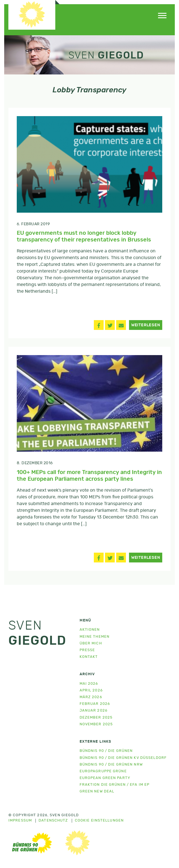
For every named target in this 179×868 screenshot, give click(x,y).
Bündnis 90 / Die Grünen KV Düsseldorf (123, 758)
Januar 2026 (94, 711)
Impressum (20, 821)
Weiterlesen (146, 325)
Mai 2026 (89, 684)
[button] (99, 325)
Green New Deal (97, 791)
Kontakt (89, 657)
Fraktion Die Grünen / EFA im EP (115, 785)
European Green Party (105, 778)
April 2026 (91, 690)
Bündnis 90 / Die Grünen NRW (111, 765)
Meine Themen (95, 637)
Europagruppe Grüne (103, 771)
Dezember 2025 (96, 718)
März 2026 (91, 697)
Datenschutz (53, 821)
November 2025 (96, 724)
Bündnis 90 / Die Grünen (106, 751)
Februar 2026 (95, 704)
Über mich (91, 643)
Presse (87, 650)
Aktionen (90, 630)
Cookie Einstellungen (99, 821)
